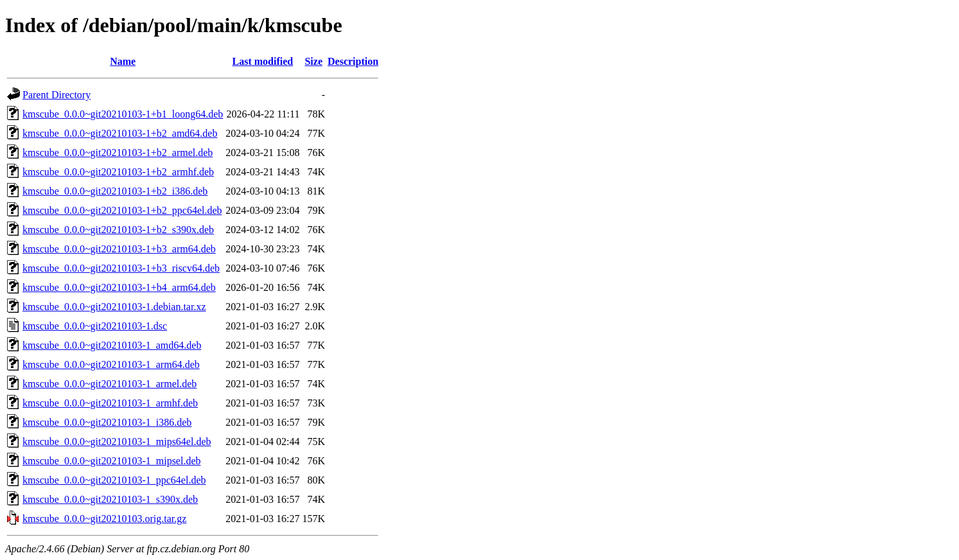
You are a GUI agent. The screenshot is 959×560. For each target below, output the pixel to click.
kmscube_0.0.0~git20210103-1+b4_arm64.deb (119, 287)
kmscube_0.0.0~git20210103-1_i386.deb (107, 422)
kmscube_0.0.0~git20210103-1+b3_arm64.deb (119, 249)
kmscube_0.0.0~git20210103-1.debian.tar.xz (114, 307)
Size (313, 61)
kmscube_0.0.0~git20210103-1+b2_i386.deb (115, 191)
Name (123, 61)
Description (353, 61)
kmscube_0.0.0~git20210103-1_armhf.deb (110, 403)
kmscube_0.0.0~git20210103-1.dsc (95, 326)
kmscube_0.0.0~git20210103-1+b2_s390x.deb (118, 230)
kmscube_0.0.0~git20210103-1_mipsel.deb (112, 461)
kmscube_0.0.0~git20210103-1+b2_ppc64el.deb (122, 210)
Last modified (263, 61)
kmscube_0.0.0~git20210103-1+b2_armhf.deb (118, 172)
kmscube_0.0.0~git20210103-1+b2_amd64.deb (120, 133)
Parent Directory (57, 95)
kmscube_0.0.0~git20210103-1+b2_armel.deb (118, 153)
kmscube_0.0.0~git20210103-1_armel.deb (110, 384)
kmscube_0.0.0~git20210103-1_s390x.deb (110, 499)
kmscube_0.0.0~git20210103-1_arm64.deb (111, 364)
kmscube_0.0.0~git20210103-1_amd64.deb (112, 345)
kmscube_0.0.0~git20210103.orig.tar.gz (104, 519)
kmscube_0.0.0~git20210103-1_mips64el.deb (117, 442)
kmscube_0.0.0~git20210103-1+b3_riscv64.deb (121, 268)
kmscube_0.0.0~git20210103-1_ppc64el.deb (114, 480)
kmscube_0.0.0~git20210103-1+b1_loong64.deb (123, 114)
